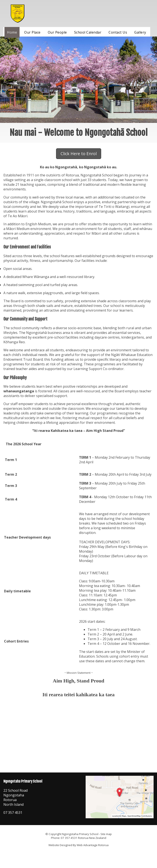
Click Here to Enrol (79, 154)
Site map (106, 834)
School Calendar (88, 32)
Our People (57, 32)
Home (12, 32)
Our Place (32, 32)
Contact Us (118, 32)
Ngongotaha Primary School (80, 834)
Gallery (140, 32)
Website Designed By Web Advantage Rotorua (78, 845)
